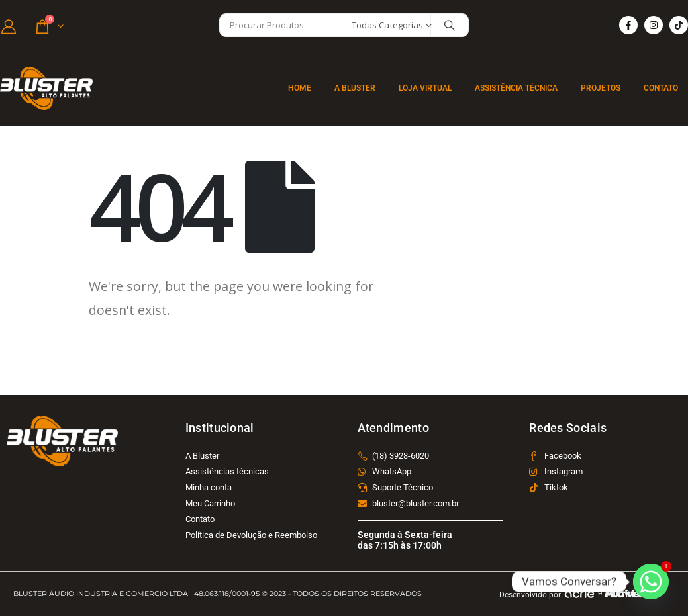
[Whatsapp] (651, 582)
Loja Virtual (425, 88)
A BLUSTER (355, 88)
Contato (661, 88)
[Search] (450, 25)
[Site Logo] (46, 88)
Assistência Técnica (516, 88)
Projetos (601, 88)
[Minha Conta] (9, 26)
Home (300, 88)
